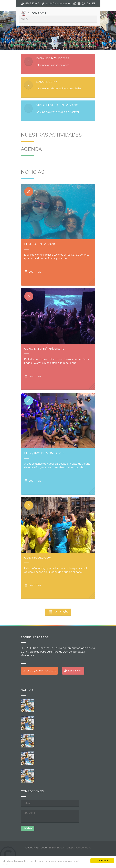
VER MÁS (58, 612)
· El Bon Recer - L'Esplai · (51, 848)
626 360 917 (32, 4)
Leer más (33, 272)
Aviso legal (84, 848)
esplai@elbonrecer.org (59, 4)
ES (94, 4)
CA (88, 4)
